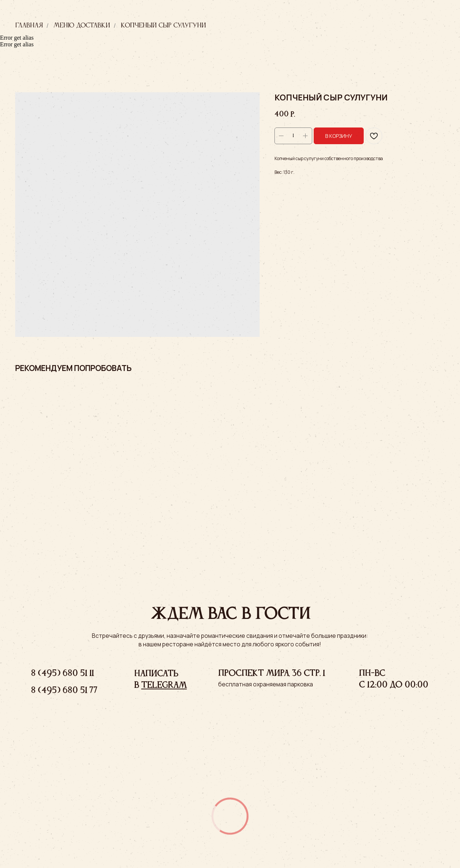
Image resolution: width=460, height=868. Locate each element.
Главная (29, 26)
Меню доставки (82, 26)
